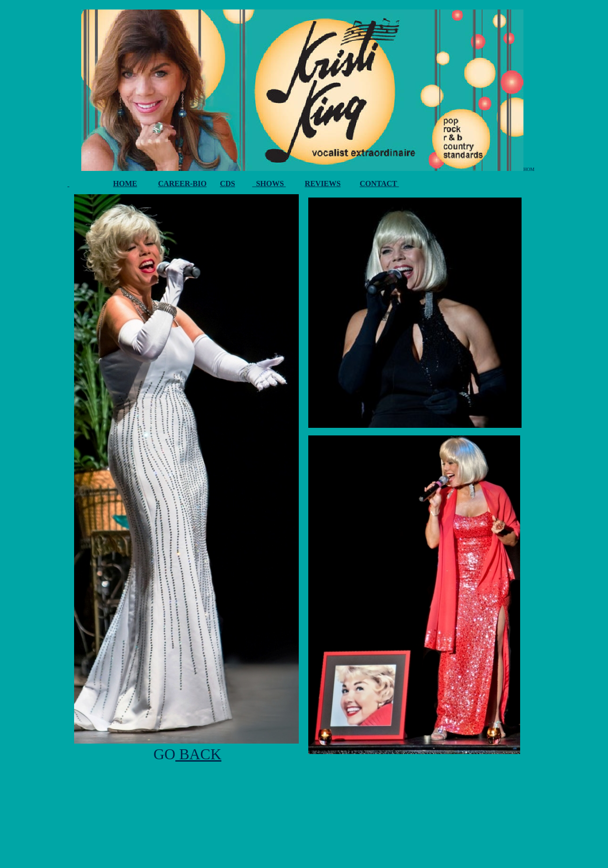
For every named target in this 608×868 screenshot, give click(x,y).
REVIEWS (323, 184)
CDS (228, 184)
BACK (198, 754)
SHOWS (269, 184)
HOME (125, 184)
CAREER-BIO (182, 184)
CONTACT (379, 184)
